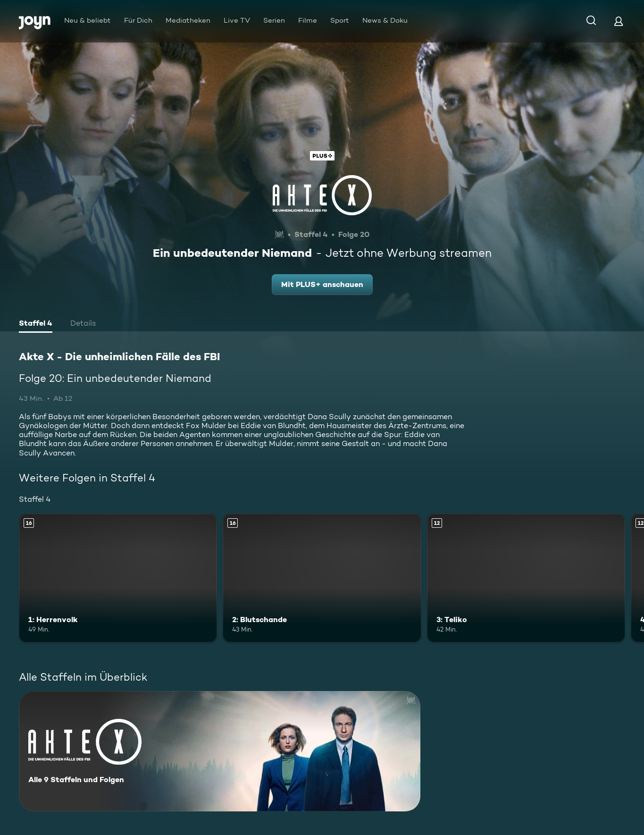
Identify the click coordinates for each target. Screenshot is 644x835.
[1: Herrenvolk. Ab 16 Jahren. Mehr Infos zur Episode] (118, 578)
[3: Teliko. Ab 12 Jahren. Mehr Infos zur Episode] (526, 578)
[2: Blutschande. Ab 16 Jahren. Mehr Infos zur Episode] (322, 578)
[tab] (36, 324)
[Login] (619, 21)
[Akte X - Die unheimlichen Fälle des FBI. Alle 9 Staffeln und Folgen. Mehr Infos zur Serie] (220, 751)
